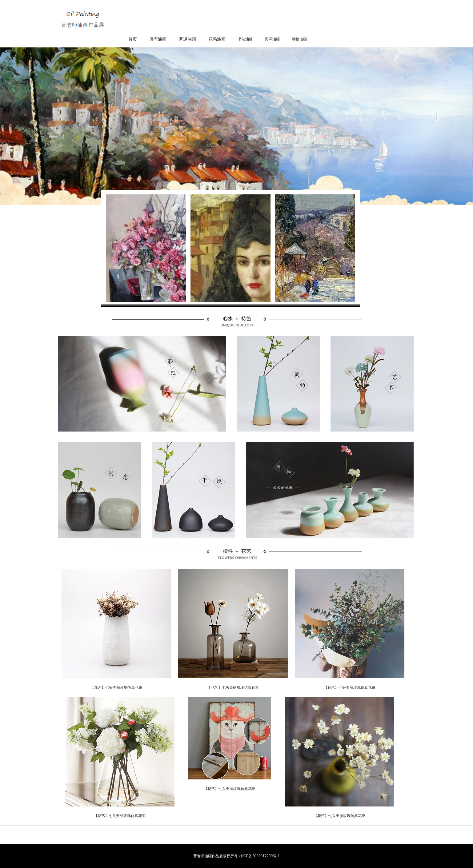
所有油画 (158, 39)
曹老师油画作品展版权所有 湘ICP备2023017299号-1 (236, 856)
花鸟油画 (217, 39)
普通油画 (187, 39)
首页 (133, 39)
